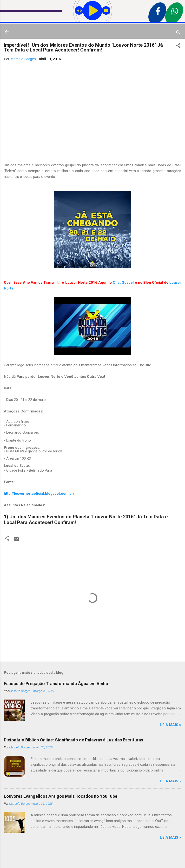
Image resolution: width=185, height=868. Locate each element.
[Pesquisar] (178, 33)
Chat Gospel (123, 283)
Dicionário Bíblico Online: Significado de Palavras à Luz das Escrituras (73, 740)
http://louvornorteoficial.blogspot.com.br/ (39, 494)
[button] (178, 46)
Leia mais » (171, 725)
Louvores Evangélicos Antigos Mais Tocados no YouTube (61, 796)
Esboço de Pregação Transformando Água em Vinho (56, 684)
